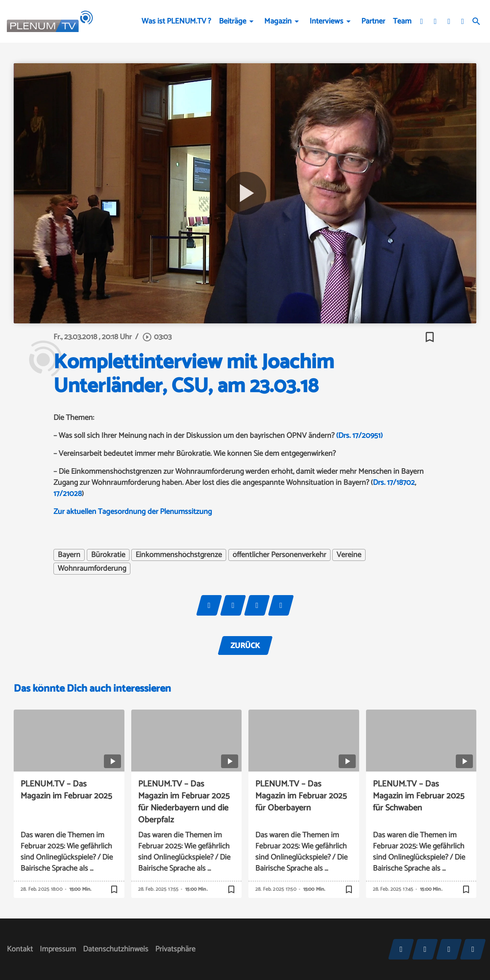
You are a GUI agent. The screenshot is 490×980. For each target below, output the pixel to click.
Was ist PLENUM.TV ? (176, 21)
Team (402, 21)
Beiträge (233, 21)
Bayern (69, 555)
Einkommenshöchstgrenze (179, 555)
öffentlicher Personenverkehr (279, 555)
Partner (373, 21)
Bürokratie (108, 555)
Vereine (349, 555)
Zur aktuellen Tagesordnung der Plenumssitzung (133, 512)
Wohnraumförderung (92, 569)
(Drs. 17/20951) (359, 436)
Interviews (326, 21)
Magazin (278, 21)
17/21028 (68, 494)
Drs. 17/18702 (394, 483)
